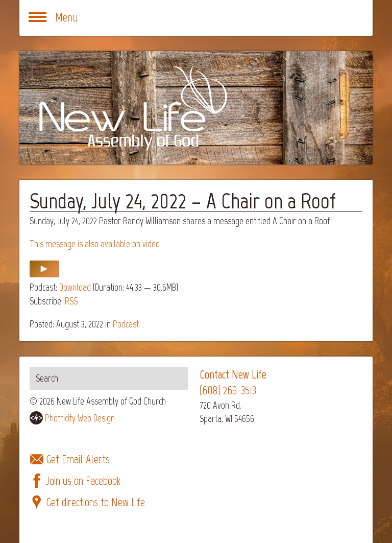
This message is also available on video (95, 244)
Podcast (126, 324)
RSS (71, 301)
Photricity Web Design (80, 418)
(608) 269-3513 (228, 391)
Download (75, 287)
